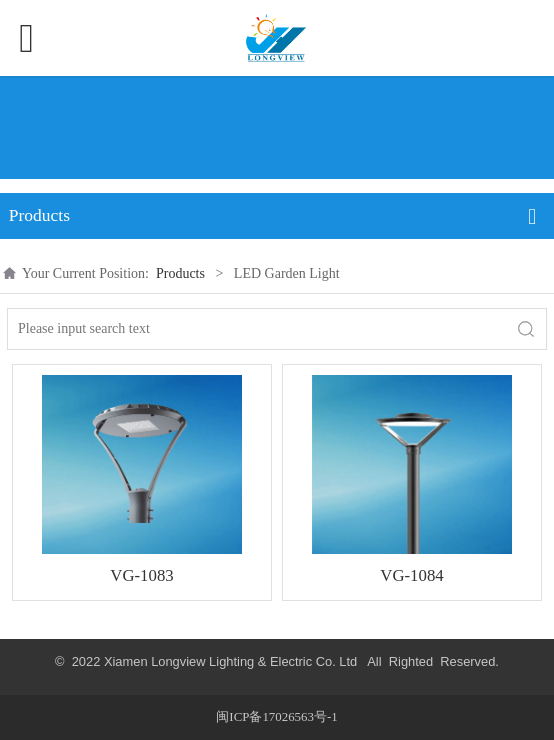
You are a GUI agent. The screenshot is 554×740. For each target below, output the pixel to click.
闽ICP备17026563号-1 (276, 717)
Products (180, 273)
